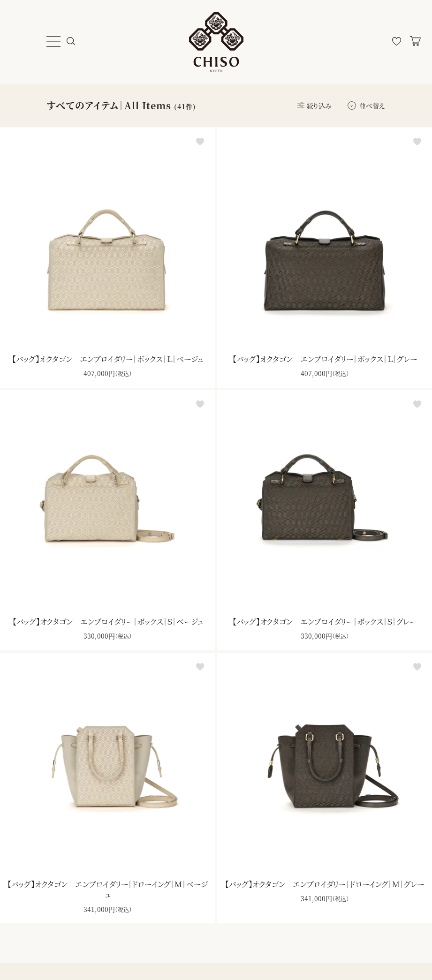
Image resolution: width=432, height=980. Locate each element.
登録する (390, 906)
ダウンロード (246, 744)
